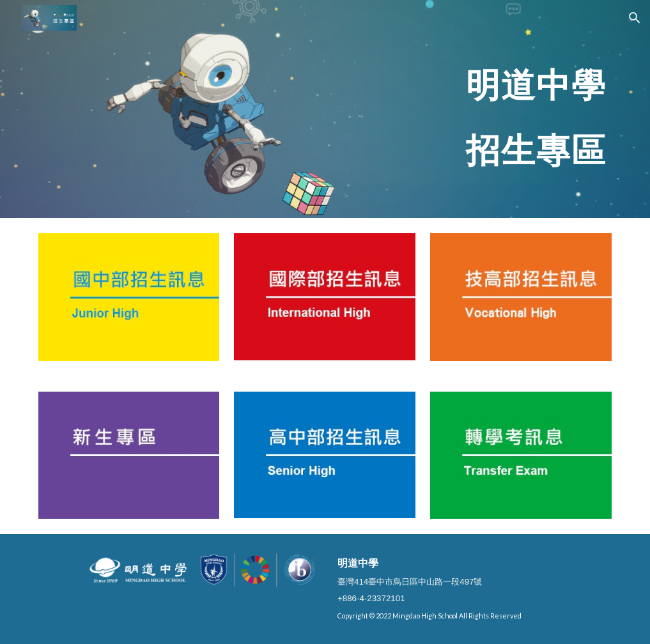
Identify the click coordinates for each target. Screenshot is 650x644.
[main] (374, 109)
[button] (635, 18)
